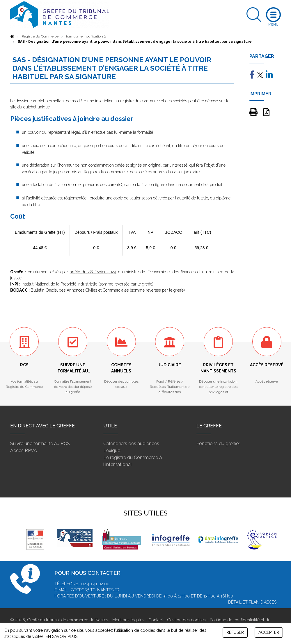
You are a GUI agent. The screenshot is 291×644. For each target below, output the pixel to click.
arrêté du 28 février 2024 (93, 272)
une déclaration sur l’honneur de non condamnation (68, 165)
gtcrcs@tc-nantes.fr (95, 590)
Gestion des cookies (186, 620)
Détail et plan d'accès (252, 602)
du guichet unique (34, 107)
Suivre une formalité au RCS (40, 444)
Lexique (112, 451)
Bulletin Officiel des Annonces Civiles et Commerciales (80, 290)
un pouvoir (31, 132)
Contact (156, 620)
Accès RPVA (24, 451)
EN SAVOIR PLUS (62, 636)
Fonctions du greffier (218, 444)
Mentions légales (128, 620)
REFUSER (235, 632)
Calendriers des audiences (131, 444)
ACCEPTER (269, 632)
